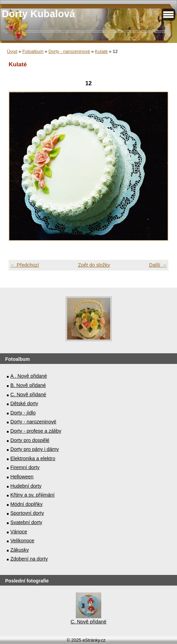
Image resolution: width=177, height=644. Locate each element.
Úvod (12, 51)
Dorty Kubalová (38, 14)
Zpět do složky (94, 265)
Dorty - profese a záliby (36, 431)
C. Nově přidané (28, 395)
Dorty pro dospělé (30, 440)
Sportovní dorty (27, 513)
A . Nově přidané (29, 376)
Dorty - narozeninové (69, 51)
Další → (158, 265)
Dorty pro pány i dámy (35, 449)
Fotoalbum (33, 51)
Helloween (22, 477)
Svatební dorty (26, 522)
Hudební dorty (26, 486)
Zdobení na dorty (29, 559)
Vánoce (19, 532)
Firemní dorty (25, 467)
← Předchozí (25, 265)
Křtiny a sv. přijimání (32, 495)
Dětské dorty (24, 403)
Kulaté (101, 51)
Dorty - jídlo (23, 413)
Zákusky (20, 550)
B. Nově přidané (28, 385)
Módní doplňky (27, 504)
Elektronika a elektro (33, 458)
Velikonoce (22, 541)
